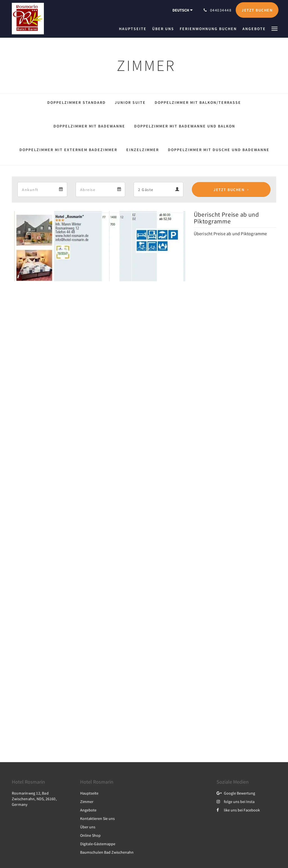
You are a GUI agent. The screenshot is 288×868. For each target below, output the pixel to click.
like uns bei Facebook (238, 810)
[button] (274, 28)
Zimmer (87, 802)
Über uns (88, 827)
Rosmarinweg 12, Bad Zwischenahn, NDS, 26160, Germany (34, 799)
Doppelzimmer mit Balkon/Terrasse (198, 102)
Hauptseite (89, 793)
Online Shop (90, 835)
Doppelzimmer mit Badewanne (89, 126)
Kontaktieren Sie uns (97, 818)
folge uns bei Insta (236, 802)
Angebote (88, 810)
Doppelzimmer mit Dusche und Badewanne (219, 150)
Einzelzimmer (143, 150)
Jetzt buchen (229, 190)
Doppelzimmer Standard (76, 102)
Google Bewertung (236, 793)
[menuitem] (134, 29)
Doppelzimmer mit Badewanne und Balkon (185, 126)
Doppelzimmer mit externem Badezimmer (68, 150)
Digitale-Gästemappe (98, 844)
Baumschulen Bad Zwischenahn (107, 852)
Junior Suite (130, 102)
